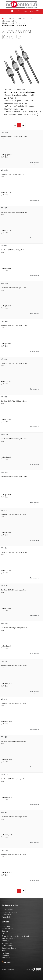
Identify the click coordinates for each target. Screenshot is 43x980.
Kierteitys (5, 941)
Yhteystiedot (6, 917)
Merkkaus (5, 953)
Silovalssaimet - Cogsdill (12, 23)
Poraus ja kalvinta (8, 938)
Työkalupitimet (7, 946)
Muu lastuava (24, 19)
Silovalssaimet (8, 21)
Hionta (4, 951)
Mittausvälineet (7, 929)
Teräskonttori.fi (7, 915)
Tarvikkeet (6, 955)
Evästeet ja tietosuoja (10, 912)
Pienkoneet (6, 958)
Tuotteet (11, 19)
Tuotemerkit (6, 926)
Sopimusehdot (7, 910)
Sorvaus (5, 931)
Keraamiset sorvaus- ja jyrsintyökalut (15, 936)
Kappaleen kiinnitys (9, 948)
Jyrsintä (5, 934)
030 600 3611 (28, 11)
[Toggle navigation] (37, 11)
